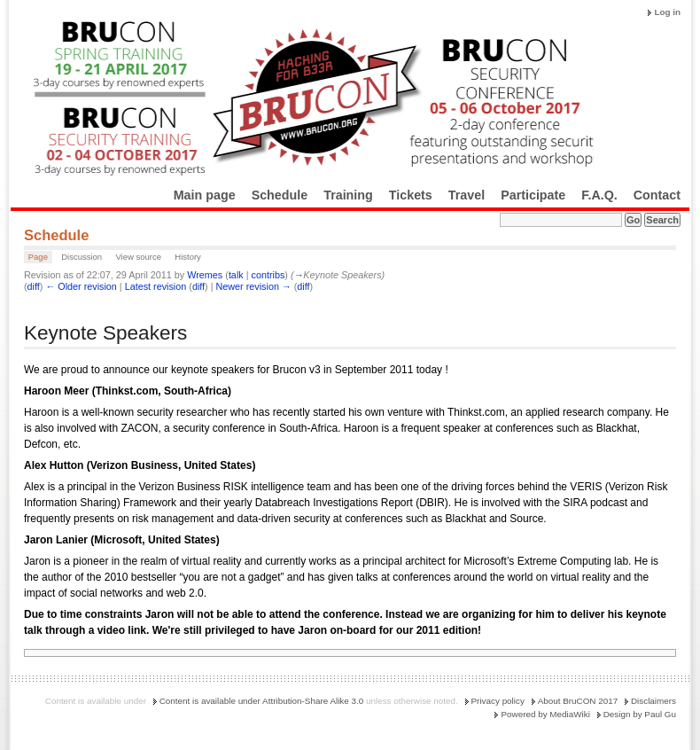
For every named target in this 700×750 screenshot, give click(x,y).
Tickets (411, 195)
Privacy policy (498, 701)
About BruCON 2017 (578, 701)
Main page (205, 195)
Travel (467, 195)
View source (138, 257)
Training (348, 195)
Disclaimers (653, 701)
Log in (667, 12)
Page (38, 257)
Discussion (82, 257)
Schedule (280, 195)
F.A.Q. (599, 195)
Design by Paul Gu (640, 714)
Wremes (205, 275)
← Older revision (81, 286)
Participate (533, 195)
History (188, 257)
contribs (268, 275)
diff (34, 286)
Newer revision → (254, 286)
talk (236, 275)
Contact (657, 195)
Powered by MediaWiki (545, 714)
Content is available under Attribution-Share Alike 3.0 (262, 701)
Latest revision (156, 286)
